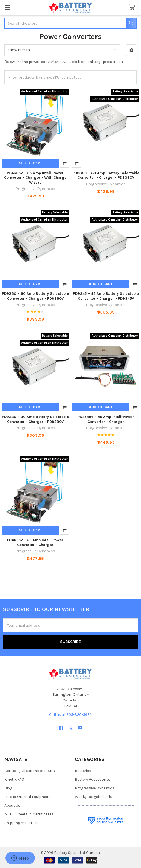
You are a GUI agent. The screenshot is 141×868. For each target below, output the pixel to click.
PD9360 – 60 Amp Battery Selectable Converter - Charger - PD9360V (35, 296)
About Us (12, 805)
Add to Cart (30, 163)
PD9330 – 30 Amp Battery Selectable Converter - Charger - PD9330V (35, 419)
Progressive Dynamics (95, 788)
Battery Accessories (93, 779)
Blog (8, 788)
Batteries (83, 771)
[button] (131, 50)
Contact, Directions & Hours (30, 771)
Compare (65, 163)
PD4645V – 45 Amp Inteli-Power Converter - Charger (106, 419)
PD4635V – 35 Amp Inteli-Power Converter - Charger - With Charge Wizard (35, 178)
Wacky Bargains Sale (93, 797)
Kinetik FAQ (14, 779)
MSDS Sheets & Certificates (29, 814)
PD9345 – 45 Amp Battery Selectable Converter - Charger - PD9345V (106, 296)
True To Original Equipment (28, 797)
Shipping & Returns (22, 823)
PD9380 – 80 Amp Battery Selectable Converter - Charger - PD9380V (106, 175)
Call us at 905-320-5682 (70, 715)
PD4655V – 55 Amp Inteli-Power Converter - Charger (35, 542)
